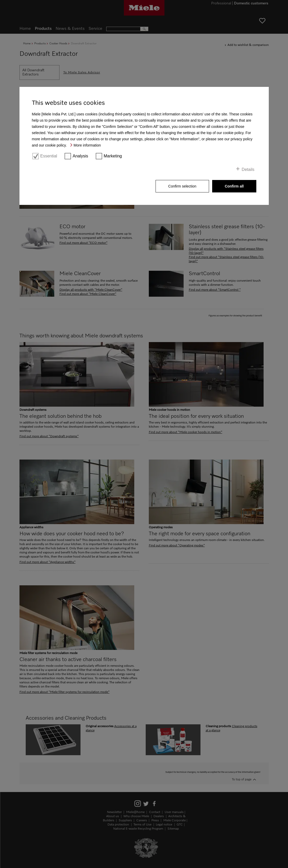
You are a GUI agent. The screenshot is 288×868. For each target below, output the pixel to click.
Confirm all (234, 186)
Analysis (81, 156)
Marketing (113, 156)
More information (87, 145)
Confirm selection (182, 186)
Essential (49, 156)
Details (248, 169)
